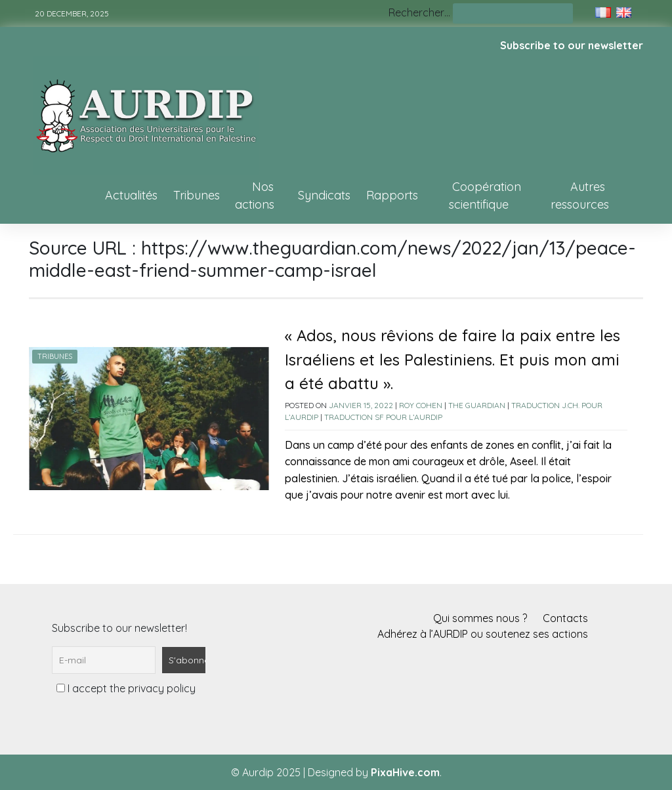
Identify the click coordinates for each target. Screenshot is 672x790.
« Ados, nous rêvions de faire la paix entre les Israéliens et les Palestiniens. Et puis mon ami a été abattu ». (452, 359)
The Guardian (477, 405)
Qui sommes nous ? (480, 618)
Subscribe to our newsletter (572, 45)
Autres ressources (580, 196)
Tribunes (197, 195)
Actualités (131, 195)
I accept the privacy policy (126, 688)
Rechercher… (419, 12)
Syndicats (324, 195)
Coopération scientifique (485, 196)
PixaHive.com (405, 772)
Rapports (392, 195)
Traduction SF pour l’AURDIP (383, 417)
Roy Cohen (421, 405)
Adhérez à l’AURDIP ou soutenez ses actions (483, 634)
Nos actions (255, 196)
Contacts (565, 618)
